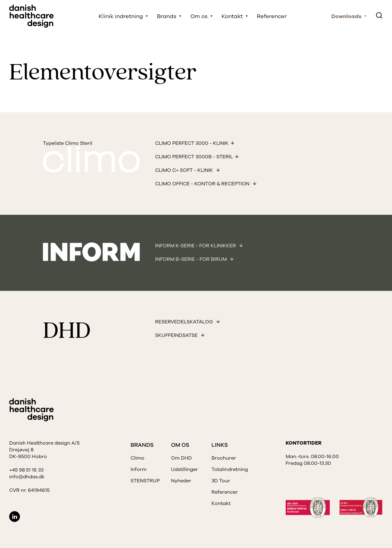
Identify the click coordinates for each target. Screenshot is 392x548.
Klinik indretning (121, 16)
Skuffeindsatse (177, 335)
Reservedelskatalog (185, 322)
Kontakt (232, 16)
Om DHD (181, 458)
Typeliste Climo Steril (68, 143)
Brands (167, 16)
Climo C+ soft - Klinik (185, 170)
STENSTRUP (145, 481)
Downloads (346, 16)
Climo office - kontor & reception (203, 184)
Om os (199, 16)
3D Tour (221, 481)
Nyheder (181, 481)
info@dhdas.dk (27, 477)
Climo (137, 458)
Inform (139, 469)
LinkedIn (15, 517)
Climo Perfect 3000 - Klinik (192, 143)
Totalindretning (230, 469)
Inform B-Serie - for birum (192, 259)
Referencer (272, 16)
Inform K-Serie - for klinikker (196, 246)
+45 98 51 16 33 (26, 470)
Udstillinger (185, 469)
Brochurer (224, 458)
